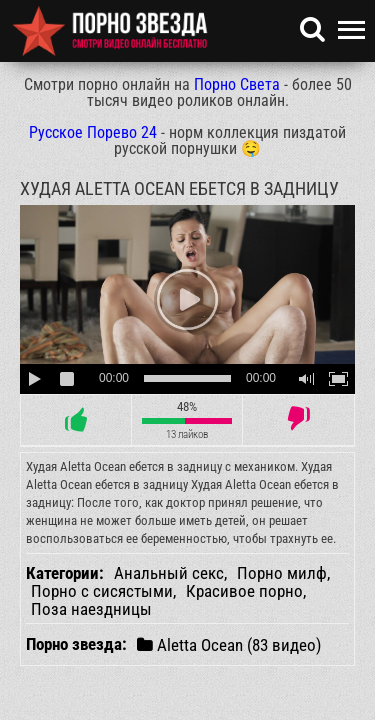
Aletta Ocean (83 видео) (229, 644)
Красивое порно (244, 591)
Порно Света (237, 84)
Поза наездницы (91, 609)
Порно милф (282, 573)
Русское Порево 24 (93, 132)
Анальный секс (169, 573)
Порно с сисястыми (102, 591)
